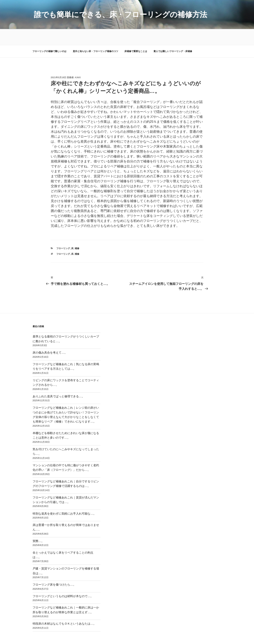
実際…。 (38, 525)
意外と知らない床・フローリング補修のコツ (96, 36)
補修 (77, 232)
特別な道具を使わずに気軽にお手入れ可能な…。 (64, 498)
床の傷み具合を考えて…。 (50, 337)
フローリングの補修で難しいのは (49, 36)
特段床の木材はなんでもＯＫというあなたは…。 (64, 608)
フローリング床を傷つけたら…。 (54, 569)
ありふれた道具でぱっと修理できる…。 (59, 380)
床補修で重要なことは (136, 36)
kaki (78, 62)
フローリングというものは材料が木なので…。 (63, 580)
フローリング (63, 232)
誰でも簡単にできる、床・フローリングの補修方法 (121, 15)
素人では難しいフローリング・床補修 (173, 36)
